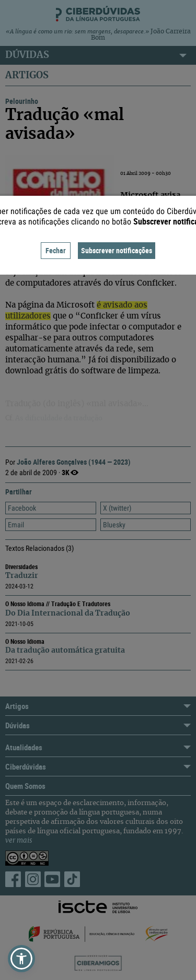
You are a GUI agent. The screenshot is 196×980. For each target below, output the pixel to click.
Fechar (56, 250)
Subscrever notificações (117, 250)
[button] (21, 959)
